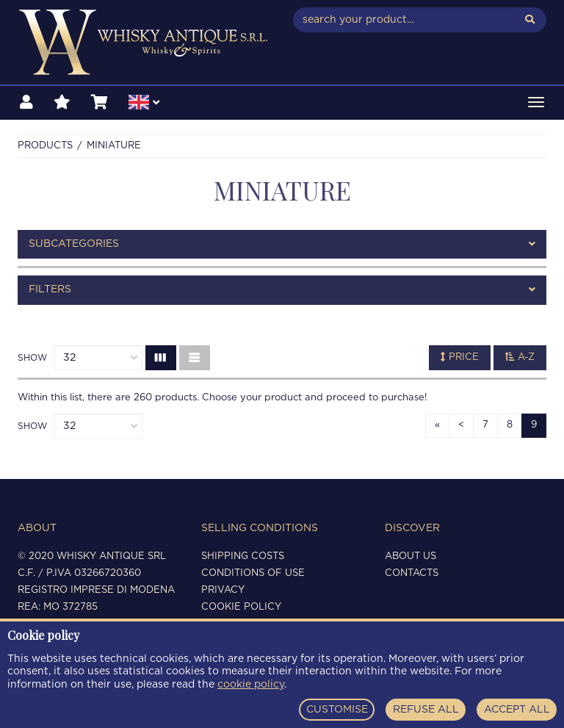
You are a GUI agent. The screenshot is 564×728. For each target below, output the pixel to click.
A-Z (520, 357)
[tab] (282, 244)
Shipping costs (243, 556)
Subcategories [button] (282, 244)
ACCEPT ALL (517, 710)
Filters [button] (282, 290)
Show (32, 358)
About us (411, 556)
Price (460, 357)
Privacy (223, 590)
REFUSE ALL (426, 710)
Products (45, 146)
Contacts (412, 573)
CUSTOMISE (337, 710)
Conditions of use (253, 573)
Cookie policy (241, 607)
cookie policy (251, 685)
